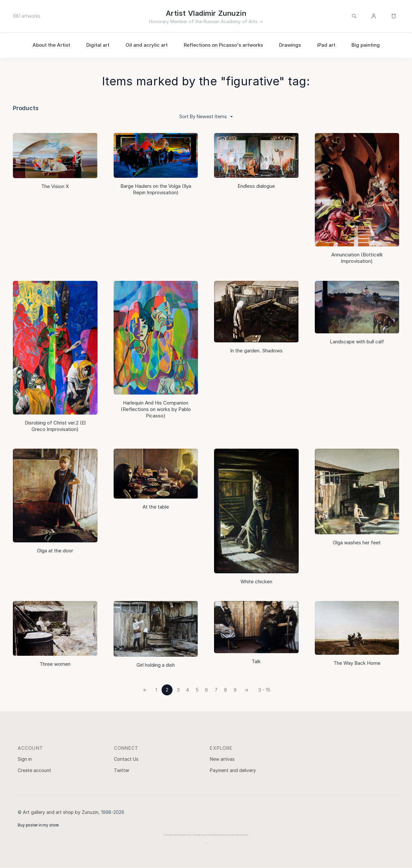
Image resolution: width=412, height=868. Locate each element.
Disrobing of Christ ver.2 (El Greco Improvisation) (55, 426)
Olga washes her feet (357, 543)
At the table (156, 507)
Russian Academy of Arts (230, 21)
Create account (34, 771)
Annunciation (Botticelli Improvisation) (357, 258)
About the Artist (51, 45)
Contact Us (126, 759)
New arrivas (222, 759)
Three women (55, 664)
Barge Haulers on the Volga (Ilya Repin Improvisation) (156, 190)
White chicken (256, 582)
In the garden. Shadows (256, 351)
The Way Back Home (357, 663)
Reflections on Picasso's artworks (223, 45)
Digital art (98, 45)
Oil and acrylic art (147, 45)
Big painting (366, 45)
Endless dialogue (256, 186)
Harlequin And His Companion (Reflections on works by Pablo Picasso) (156, 409)
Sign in (25, 759)
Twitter (122, 771)
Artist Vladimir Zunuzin (206, 13)
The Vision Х (55, 187)
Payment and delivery (233, 771)
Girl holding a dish (156, 665)
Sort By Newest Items (206, 117)
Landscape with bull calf (357, 342)
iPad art (326, 45)
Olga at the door (55, 551)
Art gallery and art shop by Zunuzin (61, 812)
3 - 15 (265, 690)
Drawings (290, 45)
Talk (256, 662)
